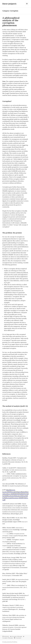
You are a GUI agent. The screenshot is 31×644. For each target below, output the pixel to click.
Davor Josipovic (9, 4)
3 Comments (18, 638)
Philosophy (20, 636)
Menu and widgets (27, 5)
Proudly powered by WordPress (10, 642)
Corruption (14, 636)
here (4, 85)
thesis (4, 83)
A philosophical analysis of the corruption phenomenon (11, 22)
